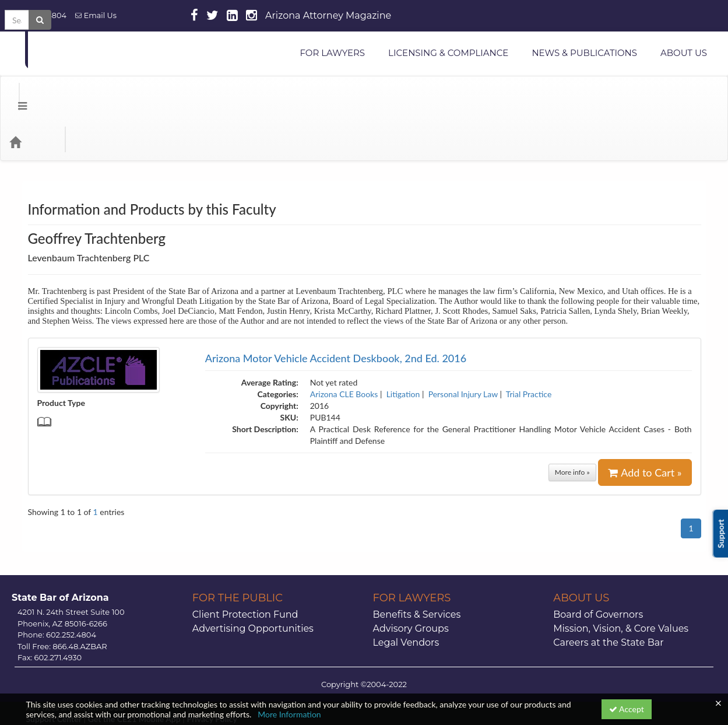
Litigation (403, 347)
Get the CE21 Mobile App (134, 672)
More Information (289, 714)
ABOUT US (684, 53)
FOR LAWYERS (332, 53)
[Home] (33, 95)
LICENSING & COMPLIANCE (448, 53)
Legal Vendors (406, 596)
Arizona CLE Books (344, 347)
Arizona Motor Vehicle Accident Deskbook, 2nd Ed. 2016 (336, 311)
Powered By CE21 (60, 684)
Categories (82, 95)
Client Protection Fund (245, 568)
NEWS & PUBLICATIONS (584, 53)
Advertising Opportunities (253, 582)
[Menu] (14, 95)
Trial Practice (529, 347)
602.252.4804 (38, 15)
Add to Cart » (645, 426)
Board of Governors (598, 568)
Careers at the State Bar (608, 596)
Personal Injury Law (463, 347)
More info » (572, 425)
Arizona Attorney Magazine (328, 15)
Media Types (143, 95)
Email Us (96, 15)
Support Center (54, 672)
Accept (627, 709)
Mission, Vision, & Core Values (621, 582)
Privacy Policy (212, 672)
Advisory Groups (411, 582)
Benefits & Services (417, 568)
